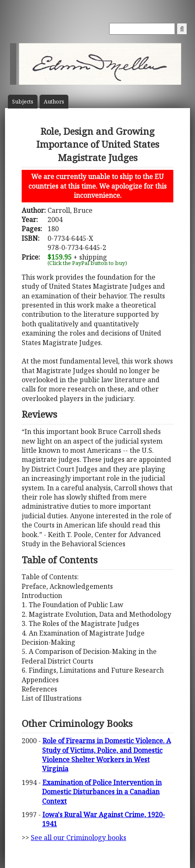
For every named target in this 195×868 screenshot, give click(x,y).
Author (54, 102)
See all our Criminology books (79, 838)
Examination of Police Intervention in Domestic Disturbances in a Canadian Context (102, 792)
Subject (23, 102)
